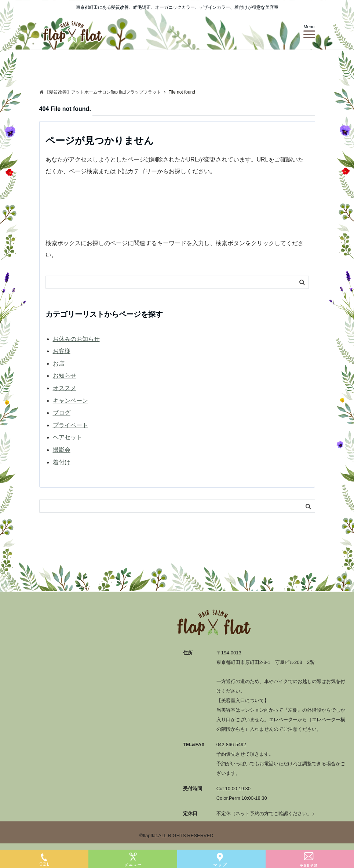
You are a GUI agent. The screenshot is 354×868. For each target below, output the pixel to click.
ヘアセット (67, 437)
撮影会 (62, 450)
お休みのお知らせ (76, 339)
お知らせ (65, 376)
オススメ (65, 388)
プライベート (70, 425)
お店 (59, 364)
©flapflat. (149, 836)
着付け (62, 462)
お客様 (62, 351)
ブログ (62, 413)
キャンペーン (70, 401)
